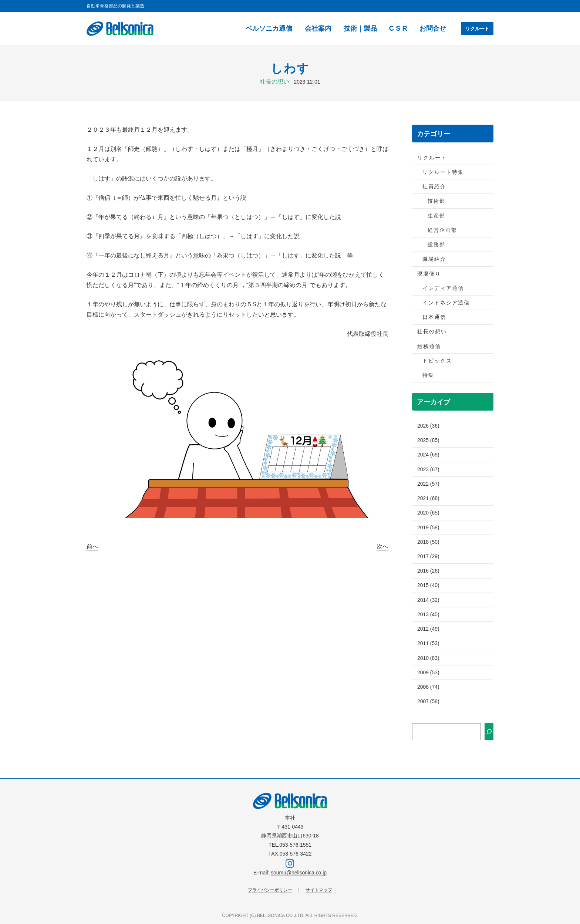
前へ (92, 547)
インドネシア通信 (446, 303)
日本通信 (434, 317)
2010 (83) (428, 658)
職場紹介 (434, 259)
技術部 (436, 201)
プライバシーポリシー (270, 890)
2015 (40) (428, 585)
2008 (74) (428, 687)
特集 (428, 375)
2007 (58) (428, 701)
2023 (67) (428, 469)
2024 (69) (428, 455)
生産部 (436, 216)
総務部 (436, 245)
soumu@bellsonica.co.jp (299, 873)
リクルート (476, 28)
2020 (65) (428, 513)
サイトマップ (319, 890)
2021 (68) (428, 498)
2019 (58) (428, 527)
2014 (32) (428, 600)
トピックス (437, 361)
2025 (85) (428, 440)
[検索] (489, 732)
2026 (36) (428, 426)
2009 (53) (428, 672)
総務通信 (429, 346)
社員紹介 (434, 186)
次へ (382, 547)
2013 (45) (428, 614)
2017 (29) (428, 556)
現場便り (429, 274)
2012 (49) (428, 629)
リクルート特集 (443, 172)
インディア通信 (443, 288)
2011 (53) (428, 643)
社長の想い (274, 82)
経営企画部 (442, 230)
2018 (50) (428, 542)
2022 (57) (428, 484)
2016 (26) (428, 571)
